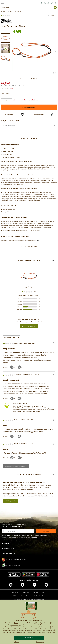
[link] (45, 3)
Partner (16, 623)
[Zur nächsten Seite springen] (49, 16)
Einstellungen (40, 642)
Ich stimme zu (29, 638)
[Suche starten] (55, 7)
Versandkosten (23, 86)
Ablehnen (17, 642)
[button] (14, 51)
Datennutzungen (15, 625)
